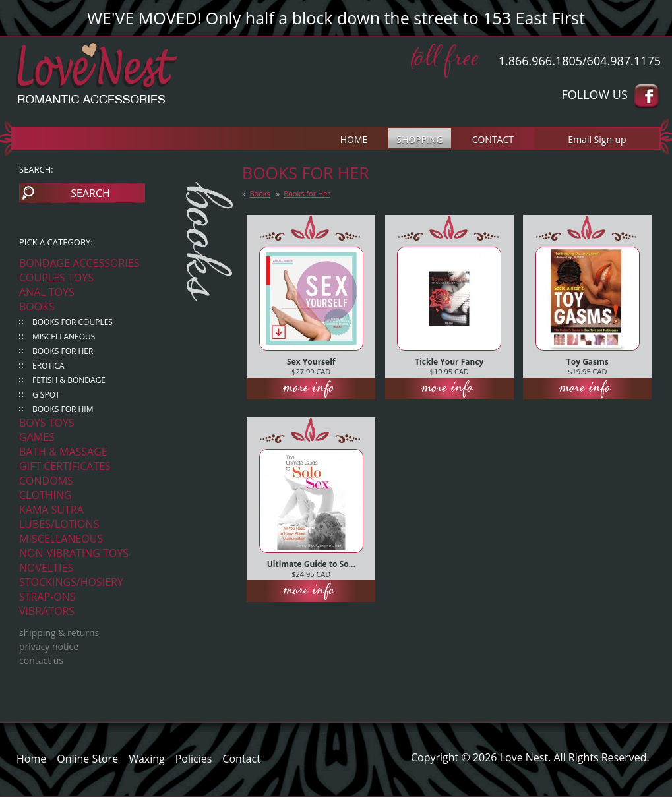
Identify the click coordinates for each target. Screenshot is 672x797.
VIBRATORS (47, 611)
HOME (354, 139)
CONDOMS (46, 481)
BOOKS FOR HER (63, 351)
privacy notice (49, 646)
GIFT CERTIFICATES (65, 466)
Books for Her (307, 193)
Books (260, 193)
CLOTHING (46, 495)
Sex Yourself (311, 362)
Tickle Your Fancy (449, 362)
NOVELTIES (46, 568)
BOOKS (37, 307)
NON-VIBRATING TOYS (74, 553)
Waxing (147, 759)
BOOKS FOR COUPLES (73, 322)
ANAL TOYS (47, 292)
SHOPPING (419, 139)
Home (31, 759)
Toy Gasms (588, 362)
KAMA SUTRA (51, 510)
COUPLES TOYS (56, 278)
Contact (241, 759)
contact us (41, 660)
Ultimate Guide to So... (311, 564)
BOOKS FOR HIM (63, 409)
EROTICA (48, 366)
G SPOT (46, 395)
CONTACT (493, 139)
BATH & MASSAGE (63, 452)
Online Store (87, 759)
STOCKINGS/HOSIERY (71, 582)
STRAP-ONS (47, 597)
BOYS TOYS (47, 423)
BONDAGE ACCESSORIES (79, 263)
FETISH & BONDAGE (69, 380)
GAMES (37, 437)
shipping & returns (59, 633)
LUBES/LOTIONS (59, 524)
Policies (194, 759)
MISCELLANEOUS (64, 337)
